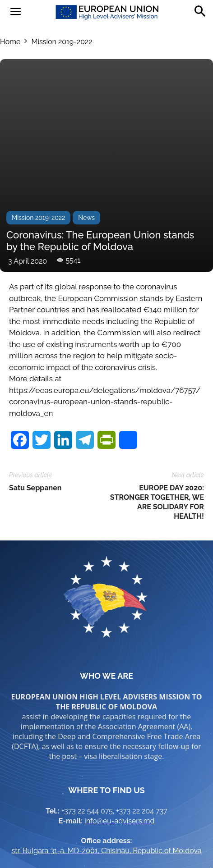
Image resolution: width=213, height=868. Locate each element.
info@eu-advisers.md (119, 698)
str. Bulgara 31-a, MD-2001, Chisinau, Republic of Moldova (107, 728)
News (86, 95)
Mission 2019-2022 (62, 42)
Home (10, 42)
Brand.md (126, 846)
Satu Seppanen (35, 365)
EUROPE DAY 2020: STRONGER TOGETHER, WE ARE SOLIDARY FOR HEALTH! (157, 379)
